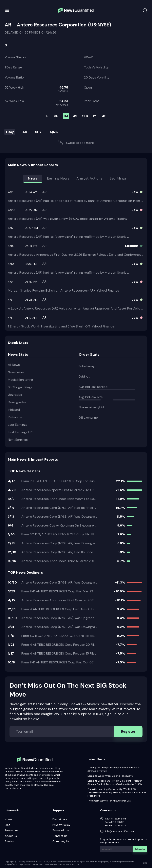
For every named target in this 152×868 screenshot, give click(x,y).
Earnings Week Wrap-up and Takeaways (110, 776)
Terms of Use (61, 830)
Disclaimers (60, 819)
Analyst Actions (89, 178)
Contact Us (60, 836)
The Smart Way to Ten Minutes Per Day (109, 801)
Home (9, 819)
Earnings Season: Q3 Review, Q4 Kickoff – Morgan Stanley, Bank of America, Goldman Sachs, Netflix (115, 782)
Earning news (58, 178)
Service (9, 841)
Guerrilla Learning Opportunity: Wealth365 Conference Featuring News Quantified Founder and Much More (117, 792)
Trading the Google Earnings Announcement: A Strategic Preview (114, 769)
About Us (11, 836)
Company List (62, 841)
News (33, 178)
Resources (11, 830)
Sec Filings (118, 178)
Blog (8, 825)
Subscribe (140, 849)
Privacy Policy (61, 825)
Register (128, 731)
